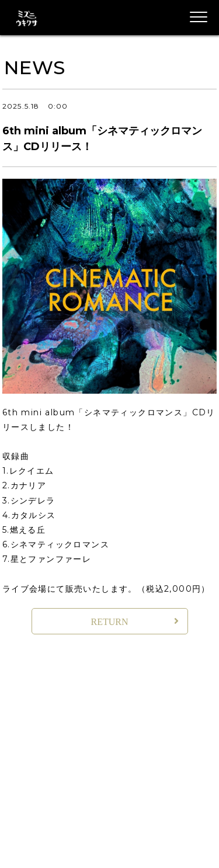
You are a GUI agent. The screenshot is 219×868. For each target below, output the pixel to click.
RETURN (110, 622)
